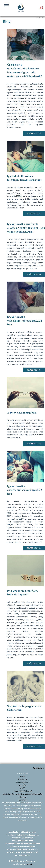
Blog (43, 18)
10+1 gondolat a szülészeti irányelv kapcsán (23, 593)
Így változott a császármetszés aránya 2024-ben (25, 321)
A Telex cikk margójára (22, 413)
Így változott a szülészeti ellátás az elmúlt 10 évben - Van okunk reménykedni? (26, 228)
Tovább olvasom (34, 133)
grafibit (29, 864)
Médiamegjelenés (22, 782)
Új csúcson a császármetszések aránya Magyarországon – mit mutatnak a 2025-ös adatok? (25, 70)
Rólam (22, 776)
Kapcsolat (23, 785)
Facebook (38, 768)
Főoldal (38, 18)
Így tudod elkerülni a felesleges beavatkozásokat (24, 178)
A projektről (23, 779)
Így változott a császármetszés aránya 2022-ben (25, 490)
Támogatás (22, 800)
